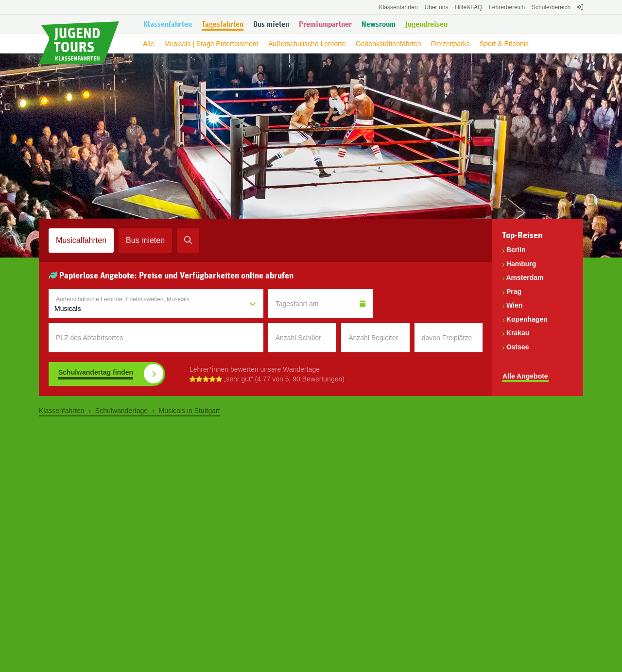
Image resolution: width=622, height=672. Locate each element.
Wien (514, 305)
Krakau (518, 333)
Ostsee (518, 347)
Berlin (516, 250)
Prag (514, 292)
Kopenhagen (527, 319)
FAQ (468, 7)
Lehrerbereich (507, 7)
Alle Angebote (525, 376)
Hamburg (521, 264)
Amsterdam (525, 277)
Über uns (437, 7)
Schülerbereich (551, 7)
